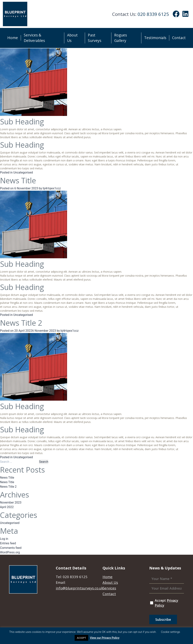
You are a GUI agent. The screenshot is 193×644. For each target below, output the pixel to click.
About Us (72, 38)
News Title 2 (21, 323)
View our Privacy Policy (105, 638)
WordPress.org (10, 552)
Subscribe (163, 619)
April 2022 (7, 507)
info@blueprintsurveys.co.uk (79, 588)
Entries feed (8, 543)
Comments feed (11, 548)
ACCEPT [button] (82, 638)
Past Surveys (95, 38)
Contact (179, 38)
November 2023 (11, 502)
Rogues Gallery (121, 38)
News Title (18, 180)
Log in (4, 539)
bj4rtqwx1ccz (52, 188)
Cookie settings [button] (170, 632)
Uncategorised (23, 172)
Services (109, 588)
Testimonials (155, 38)
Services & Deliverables (34, 38)
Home (13, 38)
